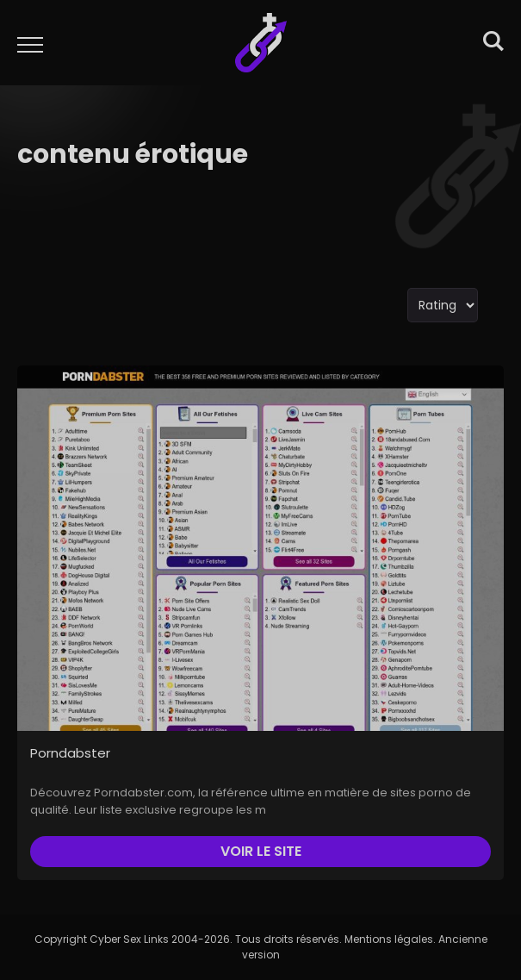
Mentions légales (389, 939)
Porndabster (70, 753)
